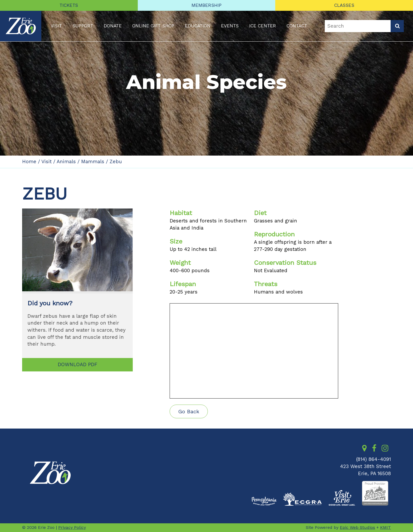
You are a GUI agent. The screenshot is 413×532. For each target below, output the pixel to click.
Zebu (116, 162)
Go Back (189, 411)
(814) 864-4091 (373, 459)
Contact (297, 26)
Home (29, 162)
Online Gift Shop (153, 26)
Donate (113, 26)
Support (83, 26)
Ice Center (263, 26)
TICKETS (69, 5)
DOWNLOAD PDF (77, 365)
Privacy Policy (72, 527)
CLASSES (344, 5)
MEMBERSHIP (206, 5)
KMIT (385, 527)
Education (198, 26)
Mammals (93, 162)
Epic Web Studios (357, 527)
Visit (56, 26)
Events (230, 26)
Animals (66, 162)
